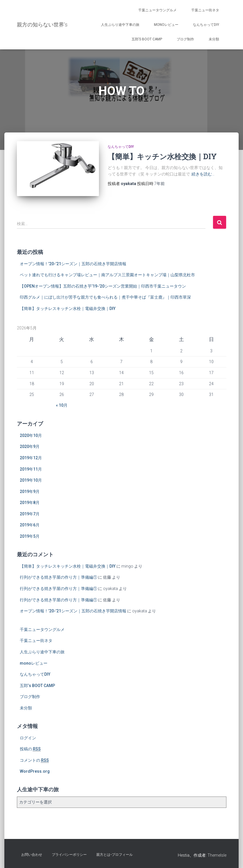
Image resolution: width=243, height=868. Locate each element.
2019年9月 (30, 492)
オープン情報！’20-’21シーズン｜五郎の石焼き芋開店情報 (73, 264)
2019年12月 (31, 458)
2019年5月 (30, 536)
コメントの (34, 760)
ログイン (28, 738)
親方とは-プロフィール (115, 855)
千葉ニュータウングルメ (157, 10)
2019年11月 (31, 469)
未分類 (214, 39)
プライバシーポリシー (69, 855)
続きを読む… (203, 174)
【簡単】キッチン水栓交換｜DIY (162, 156)
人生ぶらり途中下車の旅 (120, 25)
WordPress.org (35, 771)
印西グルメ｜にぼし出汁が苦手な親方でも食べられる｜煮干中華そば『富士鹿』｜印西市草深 (105, 297)
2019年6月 (30, 525)
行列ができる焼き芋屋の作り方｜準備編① (58, 577)
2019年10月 (31, 480)
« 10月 (62, 405)
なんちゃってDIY (206, 25)
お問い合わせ (32, 855)
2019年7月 (30, 514)
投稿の (30, 749)
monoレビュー (166, 25)
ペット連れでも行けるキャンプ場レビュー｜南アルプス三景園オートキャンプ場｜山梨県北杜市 (107, 275)
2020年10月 (31, 435)
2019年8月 (30, 503)
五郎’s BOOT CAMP (147, 39)
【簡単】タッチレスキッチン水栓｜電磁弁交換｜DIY (68, 309)
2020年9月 (30, 446)
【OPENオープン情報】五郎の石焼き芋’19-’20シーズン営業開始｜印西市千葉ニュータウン (103, 286)
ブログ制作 (185, 39)
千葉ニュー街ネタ (205, 10)
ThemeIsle (217, 855)
